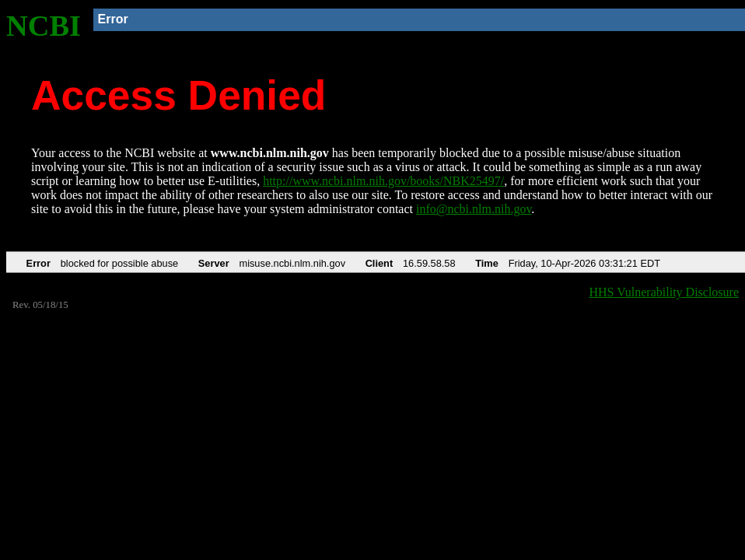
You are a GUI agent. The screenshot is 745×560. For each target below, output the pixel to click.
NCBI (44, 26)
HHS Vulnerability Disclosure (665, 292)
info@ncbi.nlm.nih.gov (474, 209)
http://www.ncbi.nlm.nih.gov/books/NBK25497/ (383, 181)
